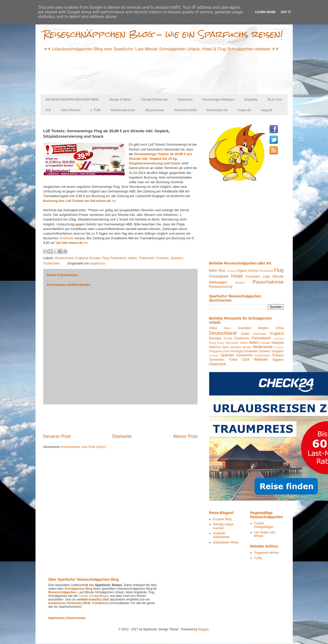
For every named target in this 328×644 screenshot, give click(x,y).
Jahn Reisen (71, 110)
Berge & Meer (120, 99)
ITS (48, 110)
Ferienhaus (266, 271)
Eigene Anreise (248, 271)
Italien (133, 258)
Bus (222, 270)
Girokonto (66, 238)
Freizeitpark (219, 276)
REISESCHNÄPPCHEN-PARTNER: (73, 99)
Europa (95, 258)
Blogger (203, 629)
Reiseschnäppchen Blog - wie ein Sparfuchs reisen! (163, 34)
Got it (286, 12)
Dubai (245, 334)
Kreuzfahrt (253, 277)
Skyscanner (154, 110)
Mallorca (215, 347)
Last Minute (273, 276)
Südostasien (262, 355)
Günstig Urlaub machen (223, 526)
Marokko (236, 347)
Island (244, 343)
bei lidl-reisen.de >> (72, 243)
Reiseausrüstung (221, 287)
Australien (245, 328)
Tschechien (52, 263)
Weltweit (261, 359)
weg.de (267, 110)
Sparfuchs (98, 263)
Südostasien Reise (226, 542)
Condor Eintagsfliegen (264, 525)
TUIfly (258, 558)
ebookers (185, 99)
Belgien (263, 328)
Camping (231, 271)
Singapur (277, 351)
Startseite (122, 436)
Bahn (214, 270)
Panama (279, 347)
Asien (227, 328)
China (280, 328)
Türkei (233, 360)
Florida (228, 338)
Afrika (213, 328)
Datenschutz (77, 618)
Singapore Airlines (267, 553)
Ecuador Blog (222, 519)
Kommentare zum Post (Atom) (84, 447)
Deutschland (64, 258)
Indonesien (232, 343)
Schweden (251, 351)
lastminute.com (123, 110)
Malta (226, 347)
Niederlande (263, 347)
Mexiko (247, 347)
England (82, 258)
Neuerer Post (57, 436)
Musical (240, 283)
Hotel (237, 276)
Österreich (147, 258)
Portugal (237, 351)
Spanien (177, 258)
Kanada (265, 343)
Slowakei (214, 355)
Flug (105, 258)
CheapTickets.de (154, 99)
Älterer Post (185, 436)
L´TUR (96, 110)
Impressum (57, 618)
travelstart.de (217, 110)
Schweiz (162, 258)
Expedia (251, 99)
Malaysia (277, 343)
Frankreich (118, 258)
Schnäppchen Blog (79, 589)
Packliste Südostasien (221, 535)
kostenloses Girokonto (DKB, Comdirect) (78, 603)
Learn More (265, 12)
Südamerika (245, 355)
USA (246, 359)
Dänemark (260, 334)
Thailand (278, 355)
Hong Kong (216, 343)
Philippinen (216, 351)
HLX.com (275, 99)
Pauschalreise (268, 282)
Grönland (278, 338)
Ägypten (278, 360)
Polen (227, 351)
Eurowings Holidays (219, 99)
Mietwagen (218, 282)
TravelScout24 (185, 110)
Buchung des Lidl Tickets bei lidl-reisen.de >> (79, 201)
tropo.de (244, 110)
